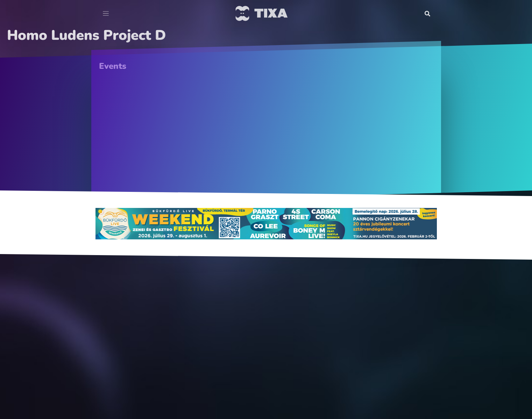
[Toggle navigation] (106, 14)
